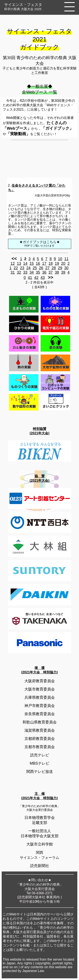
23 (22, 268)
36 (44, 272)
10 (60, 259)
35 (38, 272)
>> (50, 277)
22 (16, 268)
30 (66, 268)
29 (60, 268)
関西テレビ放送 (40, 772)
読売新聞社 (40, 866)
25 (35, 268)
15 (32, 264)
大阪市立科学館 (40, 844)
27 (47, 268)
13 (19, 264)
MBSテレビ (39, 763)
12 (13, 264)
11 (66, 259)
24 (28, 268)
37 (51, 272)
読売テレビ (40, 755)
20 (63, 264)
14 (25, 264)
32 (19, 272)
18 (51, 264)
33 (25, 272)
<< (14, 259)
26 (41, 268)
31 (13, 272)
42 (36, 278)
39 (63, 272)
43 (43, 278)
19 (57, 264)
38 (57, 272)
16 (38, 264)
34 (32, 272)
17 (44, 264)
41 (30, 278)
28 (54, 268)
